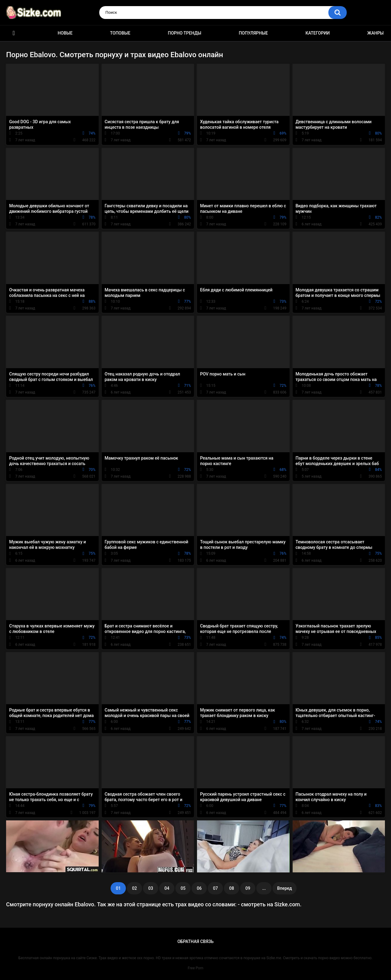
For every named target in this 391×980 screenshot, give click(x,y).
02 (134, 888)
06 (199, 888)
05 (183, 888)
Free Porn (195, 968)
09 (248, 888)
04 (167, 888)
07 (215, 888)
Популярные (253, 33)
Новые (65, 33)
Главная (14, 33)
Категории (318, 33)
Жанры (375, 33)
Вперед (284, 888)
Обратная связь (195, 941)
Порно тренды (184, 33)
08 (232, 888)
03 (151, 888)
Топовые (120, 33)
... (264, 888)
